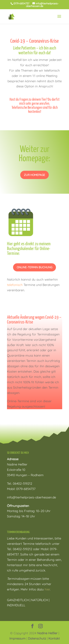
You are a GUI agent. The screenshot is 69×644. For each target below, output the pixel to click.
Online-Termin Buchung (34, 267)
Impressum (17, 638)
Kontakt (54, 638)
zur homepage (34, 175)
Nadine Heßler (47, 633)
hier (47, 589)
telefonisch (15, 285)
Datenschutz (37, 638)
